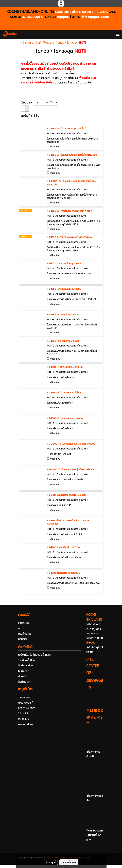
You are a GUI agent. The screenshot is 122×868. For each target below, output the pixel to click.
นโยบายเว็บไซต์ (26, 703)
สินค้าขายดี (24, 671)
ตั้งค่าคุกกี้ (51, 862)
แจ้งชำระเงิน (24, 719)
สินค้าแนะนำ (24, 682)
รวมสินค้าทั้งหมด (27, 661)
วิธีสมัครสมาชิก (26, 698)
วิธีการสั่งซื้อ (24, 714)
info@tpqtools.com (95, 17)
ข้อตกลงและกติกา (27, 708)
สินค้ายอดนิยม (25, 666)
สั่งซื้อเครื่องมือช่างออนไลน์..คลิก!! (35, 655)
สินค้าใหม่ (23, 677)
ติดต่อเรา (23, 639)
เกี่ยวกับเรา (23, 623)
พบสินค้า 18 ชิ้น (30, 116)
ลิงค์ (20, 629)
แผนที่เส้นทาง (25, 634)
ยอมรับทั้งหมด (69, 862)
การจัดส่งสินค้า (25, 725)
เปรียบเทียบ (55, 147)
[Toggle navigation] (118, 34)
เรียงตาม (27, 102)
